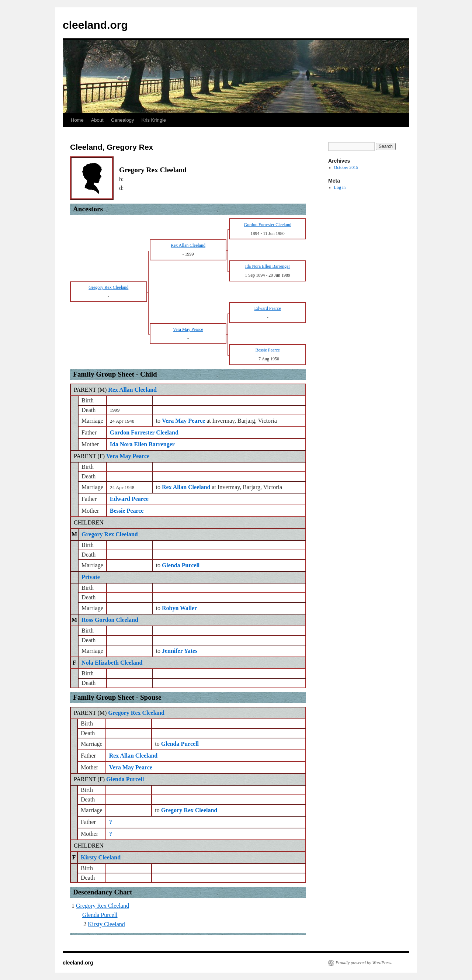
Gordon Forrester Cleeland (144, 432)
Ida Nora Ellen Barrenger (142, 444)
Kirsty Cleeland (101, 857)
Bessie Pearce (127, 511)
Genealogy (123, 120)
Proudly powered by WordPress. (364, 963)
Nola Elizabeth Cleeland (112, 663)
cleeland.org (95, 25)
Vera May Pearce (128, 456)
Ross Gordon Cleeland (110, 620)
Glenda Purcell (125, 779)
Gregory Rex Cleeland (110, 534)
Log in (340, 187)
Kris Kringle (154, 120)
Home (77, 120)
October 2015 (346, 167)
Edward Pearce (129, 499)
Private (91, 577)
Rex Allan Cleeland (132, 390)
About (97, 120)
